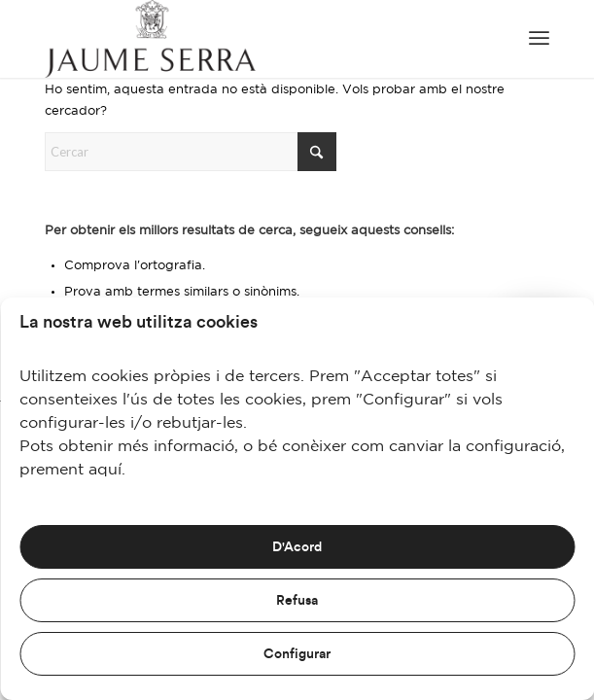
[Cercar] (191, 152)
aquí (105, 470)
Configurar (297, 654)
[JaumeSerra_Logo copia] (246, 39)
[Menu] (539, 39)
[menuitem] (539, 39)
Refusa (297, 601)
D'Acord (297, 547)
